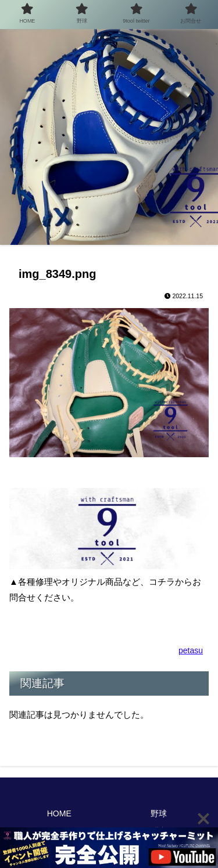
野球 (159, 813)
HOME (59, 813)
